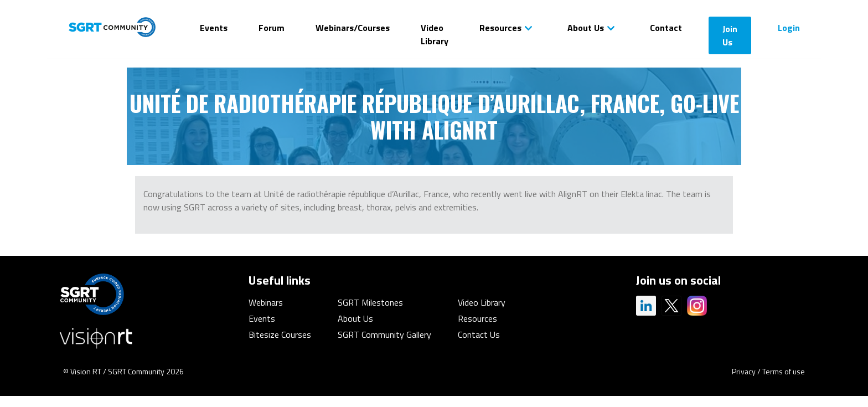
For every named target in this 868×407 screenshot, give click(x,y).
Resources (500, 28)
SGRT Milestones (370, 302)
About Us (586, 28)
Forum (272, 28)
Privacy (744, 371)
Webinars (266, 302)
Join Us (730, 35)
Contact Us (479, 334)
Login (789, 28)
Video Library (435, 34)
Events (214, 28)
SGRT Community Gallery (384, 334)
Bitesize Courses (280, 334)
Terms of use (784, 371)
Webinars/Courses (353, 28)
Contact (666, 28)
